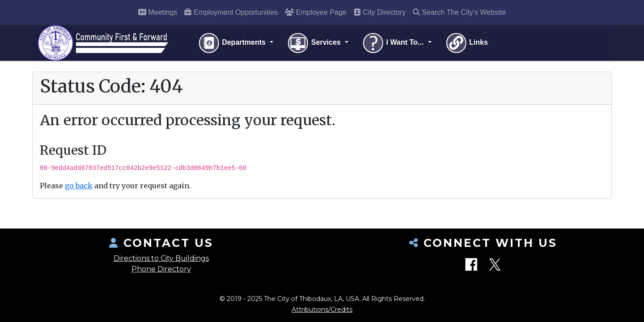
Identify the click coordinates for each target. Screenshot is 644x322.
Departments (233, 43)
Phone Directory (161, 269)
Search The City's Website (459, 12)
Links (466, 43)
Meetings (158, 12)
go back (79, 186)
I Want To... (394, 43)
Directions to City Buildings (161, 258)
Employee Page (316, 12)
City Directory (380, 12)
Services (315, 43)
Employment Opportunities (231, 12)
